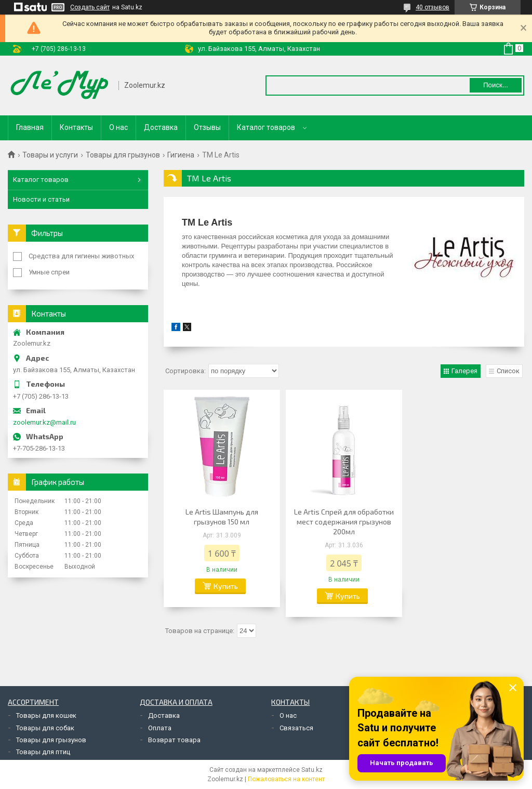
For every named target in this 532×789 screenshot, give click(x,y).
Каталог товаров (266, 127)
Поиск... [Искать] (496, 85)
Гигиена (181, 155)
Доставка (161, 127)
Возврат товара (174, 740)
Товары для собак (45, 728)
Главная (30, 127)
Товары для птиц (43, 752)
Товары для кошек (46, 715)
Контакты (76, 127)
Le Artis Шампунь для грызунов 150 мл (222, 517)
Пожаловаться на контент (286, 779)
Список (508, 371)
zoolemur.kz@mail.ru (44, 422)
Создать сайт (90, 7)
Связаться (296, 728)
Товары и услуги (50, 155)
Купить (226, 586)
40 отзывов (433, 7)
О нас (118, 127)
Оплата (160, 728)
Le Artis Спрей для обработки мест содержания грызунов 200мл (344, 522)
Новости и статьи (41, 199)
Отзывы (207, 127)
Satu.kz (312, 770)
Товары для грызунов (123, 155)
